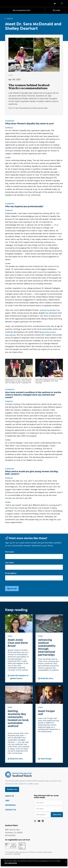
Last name (9, 563)
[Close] (65, 865)
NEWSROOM (10, 805)
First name (10, 552)
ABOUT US (10, 796)
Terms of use (20, 862)
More (58, 10)
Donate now (12, 789)
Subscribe (57, 815)
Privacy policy (10, 862)
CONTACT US (11, 810)
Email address (11, 573)
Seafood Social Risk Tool (50, 310)
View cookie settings (12, 866)
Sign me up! (12, 588)
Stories (10, 19)
